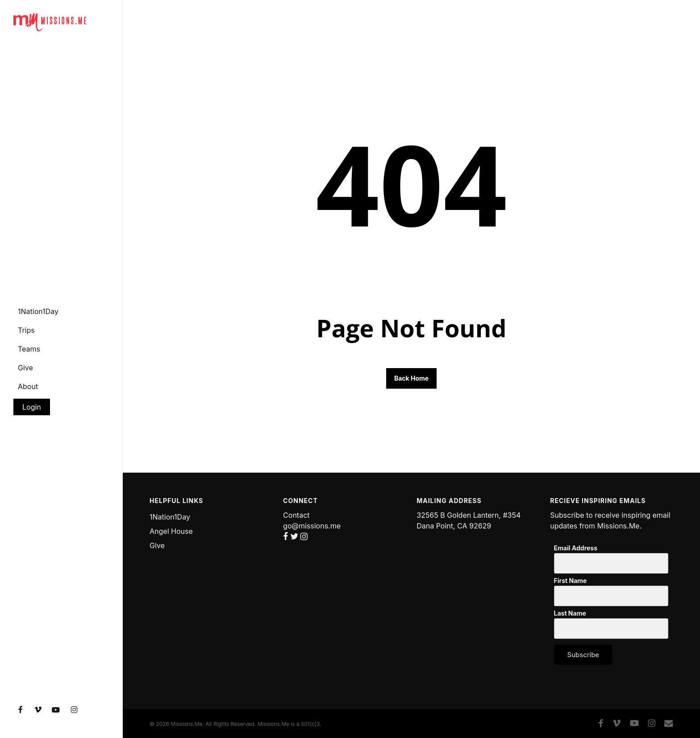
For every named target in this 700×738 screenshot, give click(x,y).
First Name (571, 581)
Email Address (576, 548)
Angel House (171, 531)
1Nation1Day (170, 517)
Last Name (570, 613)
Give (157, 545)
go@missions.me (312, 526)
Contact (296, 515)
